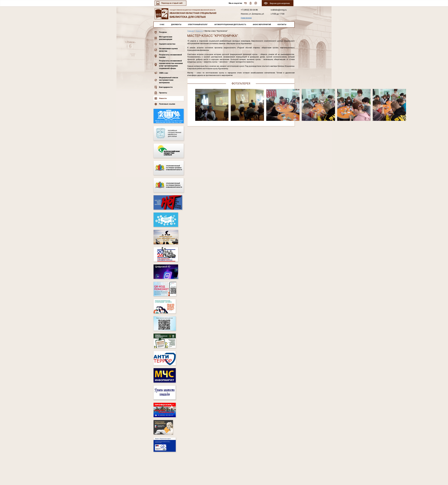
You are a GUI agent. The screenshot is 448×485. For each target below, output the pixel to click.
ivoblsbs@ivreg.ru (279, 10)
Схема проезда (246, 18)
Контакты (282, 25)
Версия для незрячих (280, 3)
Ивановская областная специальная (195, 14)
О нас (162, 25)
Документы (176, 25)
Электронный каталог (198, 25)
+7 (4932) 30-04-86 (249, 10)
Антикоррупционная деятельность (230, 25)
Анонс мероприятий (262, 25)
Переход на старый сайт (172, 3)
